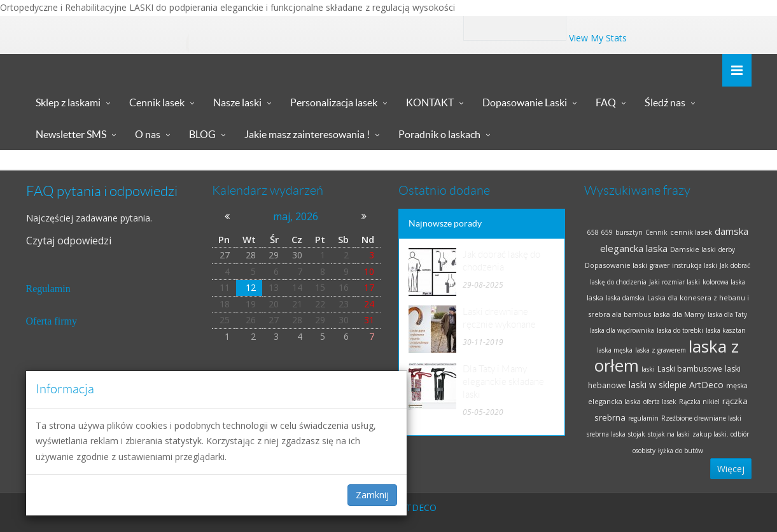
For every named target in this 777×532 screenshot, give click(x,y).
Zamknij (372, 495)
